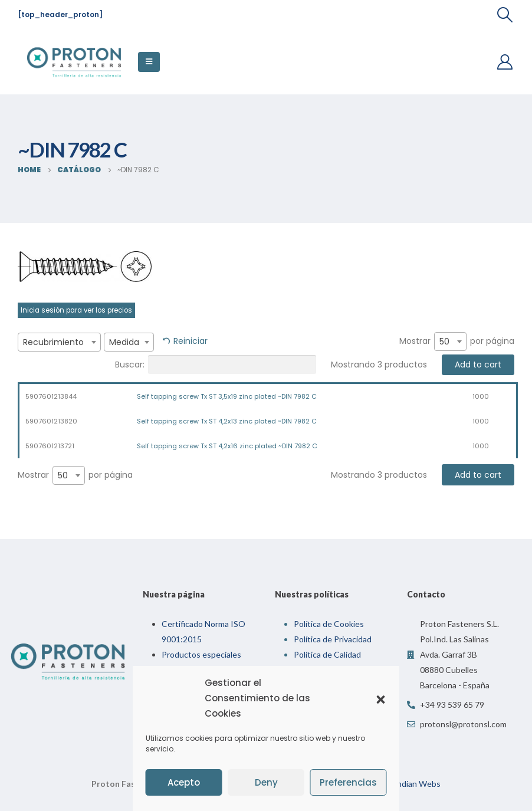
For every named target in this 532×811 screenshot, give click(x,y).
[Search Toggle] (505, 15)
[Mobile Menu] (149, 62)
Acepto (184, 782)
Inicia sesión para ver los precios (76, 310)
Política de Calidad (327, 654)
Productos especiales (201, 654)
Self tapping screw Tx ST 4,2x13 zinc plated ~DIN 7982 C (227, 421)
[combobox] (59, 342)
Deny (266, 782)
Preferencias (348, 782)
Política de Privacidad (333, 639)
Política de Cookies (329, 624)
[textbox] (59, 342)
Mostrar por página (457, 342)
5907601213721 (50, 446)
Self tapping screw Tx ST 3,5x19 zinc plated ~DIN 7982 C (227, 396)
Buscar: (216, 365)
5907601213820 (51, 421)
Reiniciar (191, 341)
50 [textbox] (444, 342)
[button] (381, 698)
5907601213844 (51, 396)
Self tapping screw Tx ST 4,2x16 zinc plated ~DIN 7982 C (227, 446)
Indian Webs (417, 784)
